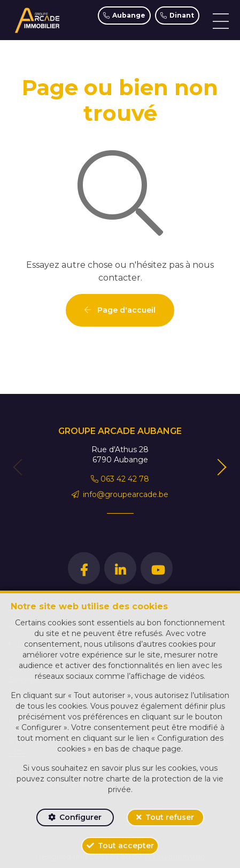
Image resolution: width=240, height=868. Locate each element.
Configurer (80, 817)
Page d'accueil (120, 310)
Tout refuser (170, 817)
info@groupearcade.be (120, 494)
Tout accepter (126, 846)
